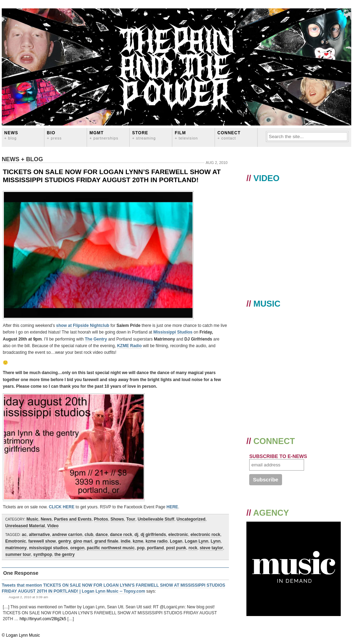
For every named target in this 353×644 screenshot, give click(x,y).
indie (125, 541)
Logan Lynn (197, 541)
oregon (77, 548)
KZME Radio (129, 346)
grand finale (106, 541)
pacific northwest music (111, 548)
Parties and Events (73, 519)
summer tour (18, 554)
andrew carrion (67, 535)
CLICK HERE (62, 507)
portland (155, 548)
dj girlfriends (153, 535)
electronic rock (205, 535)
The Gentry (96, 339)
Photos (101, 519)
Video (53, 526)
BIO (54, 135)
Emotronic (16, 541)
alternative (39, 535)
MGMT (104, 135)
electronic (178, 535)
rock (193, 548)
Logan (176, 541)
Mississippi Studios (173, 332)
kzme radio (157, 541)
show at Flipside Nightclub (83, 325)
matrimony (16, 548)
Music (33, 519)
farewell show (42, 541)
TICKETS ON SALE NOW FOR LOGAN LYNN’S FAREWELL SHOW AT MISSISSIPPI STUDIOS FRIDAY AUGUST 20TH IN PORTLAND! (112, 176)
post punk (176, 548)
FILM (186, 135)
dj (136, 535)
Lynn (216, 541)
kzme (138, 541)
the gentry (65, 554)
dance (102, 535)
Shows (117, 519)
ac (24, 535)
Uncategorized (191, 519)
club (89, 535)
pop (141, 548)
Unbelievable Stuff (156, 519)
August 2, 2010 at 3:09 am (28, 597)
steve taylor (211, 548)
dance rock (121, 535)
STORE (144, 135)
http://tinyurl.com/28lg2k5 (43, 619)
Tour (131, 519)
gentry (64, 541)
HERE (172, 507)
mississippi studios (48, 548)
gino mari (83, 541)
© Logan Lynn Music (21, 635)
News (11, 135)
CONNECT (229, 135)
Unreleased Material (25, 526)
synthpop (43, 554)
